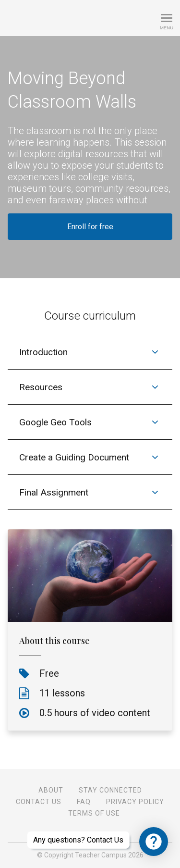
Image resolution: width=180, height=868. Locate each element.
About (51, 790)
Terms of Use (94, 813)
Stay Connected (110, 790)
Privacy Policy (135, 802)
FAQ (84, 802)
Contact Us (39, 802)
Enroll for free (90, 227)
